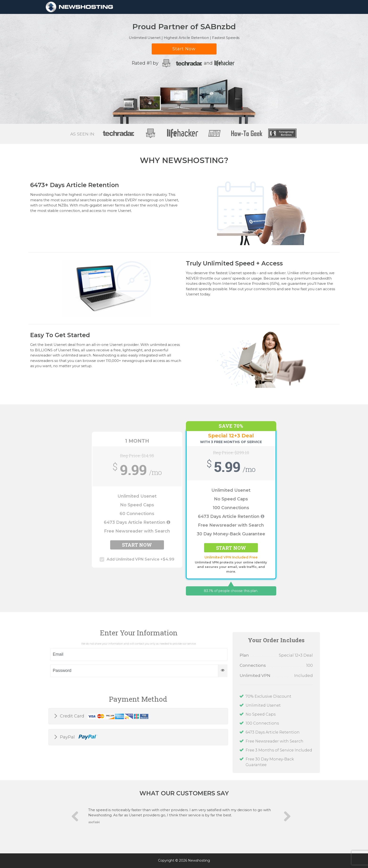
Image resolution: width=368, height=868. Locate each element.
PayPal (78, 737)
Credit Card (104, 716)
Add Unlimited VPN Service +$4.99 (137, 559)
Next (285, 819)
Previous (76, 818)
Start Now (184, 49)
